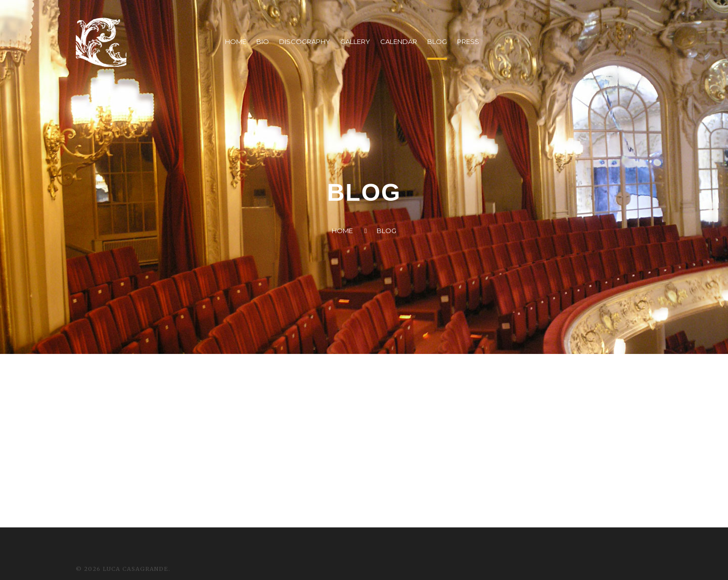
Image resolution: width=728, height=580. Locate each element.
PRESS (468, 41)
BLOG (437, 41)
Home (342, 231)
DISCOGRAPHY (305, 41)
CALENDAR (399, 41)
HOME (236, 41)
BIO (263, 41)
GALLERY (355, 41)
